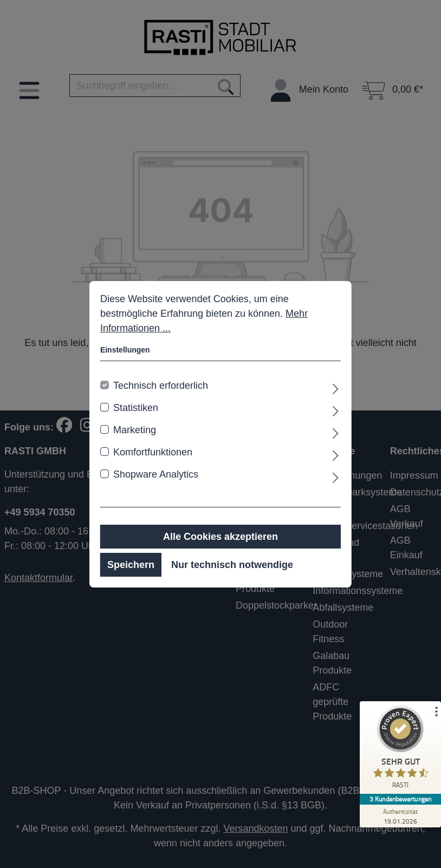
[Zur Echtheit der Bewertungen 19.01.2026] (400, 816)
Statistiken (136, 408)
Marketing (135, 430)
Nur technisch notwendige (232, 565)
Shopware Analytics (156, 474)
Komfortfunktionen (153, 452)
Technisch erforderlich (161, 386)
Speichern (131, 565)
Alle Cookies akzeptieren (220, 537)
